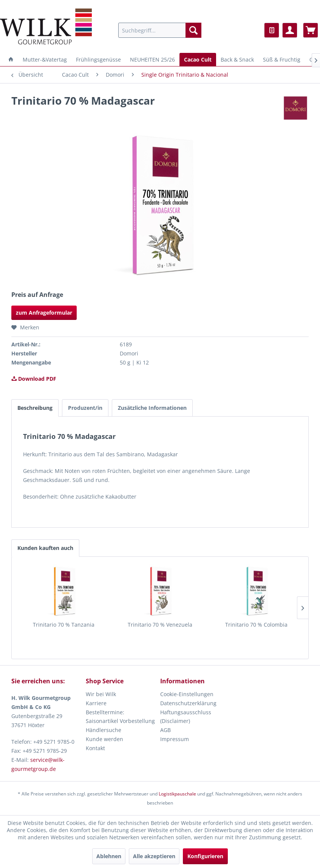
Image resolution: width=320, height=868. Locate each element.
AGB (165, 730)
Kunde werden (104, 739)
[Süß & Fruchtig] (282, 59)
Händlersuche (104, 730)
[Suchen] (193, 30)
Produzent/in (85, 408)
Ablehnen (109, 856)
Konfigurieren (205, 856)
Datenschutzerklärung (188, 703)
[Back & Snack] (237, 59)
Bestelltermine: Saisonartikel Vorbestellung (120, 717)
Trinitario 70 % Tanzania (64, 625)
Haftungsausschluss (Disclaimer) (186, 717)
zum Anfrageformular (44, 313)
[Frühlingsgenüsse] (98, 59)
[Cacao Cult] (198, 59)
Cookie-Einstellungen (187, 694)
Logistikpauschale (177, 794)
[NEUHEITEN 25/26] (152, 59)
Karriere (96, 703)
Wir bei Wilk (101, 694)
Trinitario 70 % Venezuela (160, 625)
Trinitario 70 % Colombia (256, 625)
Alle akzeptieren (154, 856)
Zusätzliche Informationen (152, 408)
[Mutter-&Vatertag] (45, 59)
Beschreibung (35, 408)
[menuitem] (160, 30)
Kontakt (95, 748)
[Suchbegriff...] (160, 30)
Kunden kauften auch (45, 548)
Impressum (175, 739)
